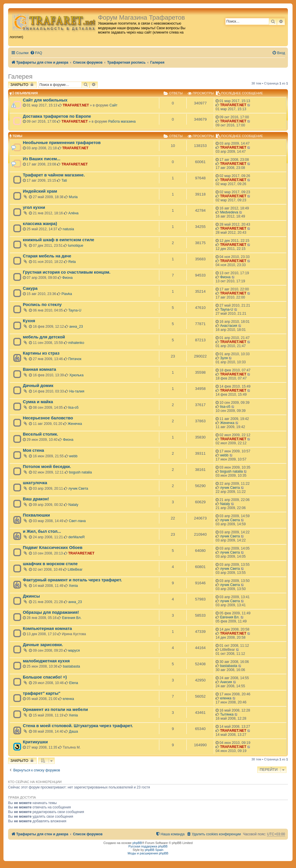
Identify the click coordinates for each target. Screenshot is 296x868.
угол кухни (34, 207)
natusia (68, 229)
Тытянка (227, 714)
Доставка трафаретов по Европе (57, 116)
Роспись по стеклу (42, 305)
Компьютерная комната (47, 629)
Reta (72, 262)
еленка (68, 699)
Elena (74, 683)
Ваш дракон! (36, 499)
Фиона (67, 278)
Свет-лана (77, 521)
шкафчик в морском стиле (50, 564)
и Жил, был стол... (42, 531)
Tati (64, 180)
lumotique (76, 246)
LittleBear (75, 570)
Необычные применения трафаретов (62, 143)
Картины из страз (41, 353)
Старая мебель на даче (47, 256)
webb (73, 456)
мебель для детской (44, 337)
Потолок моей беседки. (47, 467)
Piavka (67, 294)
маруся (74, 650)
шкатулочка (35, 483)
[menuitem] (36, 53)
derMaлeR (77, 537)
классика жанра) (40, 224)
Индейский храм (40, 191)
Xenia (73, 586)
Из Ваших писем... (42, 159)
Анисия (226, 682)
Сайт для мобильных (45, 100)
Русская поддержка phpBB (148, 846)
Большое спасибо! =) (45, 677)
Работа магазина (122, 121)
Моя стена (33, 450)
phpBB (137, 843)
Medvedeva (229, 212)
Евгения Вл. (72, 618)
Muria (73, 197)
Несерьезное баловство (48, 418)
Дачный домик (38, 386)
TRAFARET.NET (76, 105)
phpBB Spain (154, 850)
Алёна (73, 213)
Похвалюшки (36, 515)
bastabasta (72, 666)
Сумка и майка (38, 402)
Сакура (30, 288)
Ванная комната (39, 369)
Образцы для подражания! (51, 612)
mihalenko (76, 343)
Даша (73, 731)
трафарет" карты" (42, 693)
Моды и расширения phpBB (148, 853)
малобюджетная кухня (46, 661)
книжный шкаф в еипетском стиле (59, 240)
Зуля (224, 358)
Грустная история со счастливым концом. (67, 272)
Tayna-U (75, 310)
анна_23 (76, 327)
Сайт (113, 105)
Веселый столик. (40, 434)
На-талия (77, 391)
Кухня (29, 321)
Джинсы (31, 596)
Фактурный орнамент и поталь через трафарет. (72, 580)
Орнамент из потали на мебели (55, 709)
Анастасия (229, 326)
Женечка (75, 424)
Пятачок (75, 359)
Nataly (73, 505)
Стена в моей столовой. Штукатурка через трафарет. (78, 726)
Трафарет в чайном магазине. (54, 175)
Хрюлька (76, 375)
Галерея (20, 77)
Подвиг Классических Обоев (53, 548)
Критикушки (35, 742)
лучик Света (78, 489)
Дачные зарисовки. (43, 645)
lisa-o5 (73, 408)
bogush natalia (81, 472)
